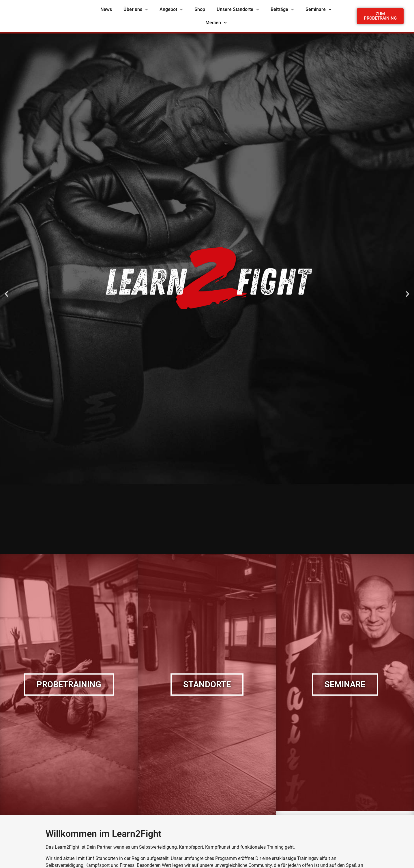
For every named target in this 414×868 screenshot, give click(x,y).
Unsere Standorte (238, 9)
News (106, 9)
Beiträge (282, 9)
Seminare (319, 9)
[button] (6, 294)
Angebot (171, 9)
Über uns (136, 9)
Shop (200, 9)
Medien (216, 23)
